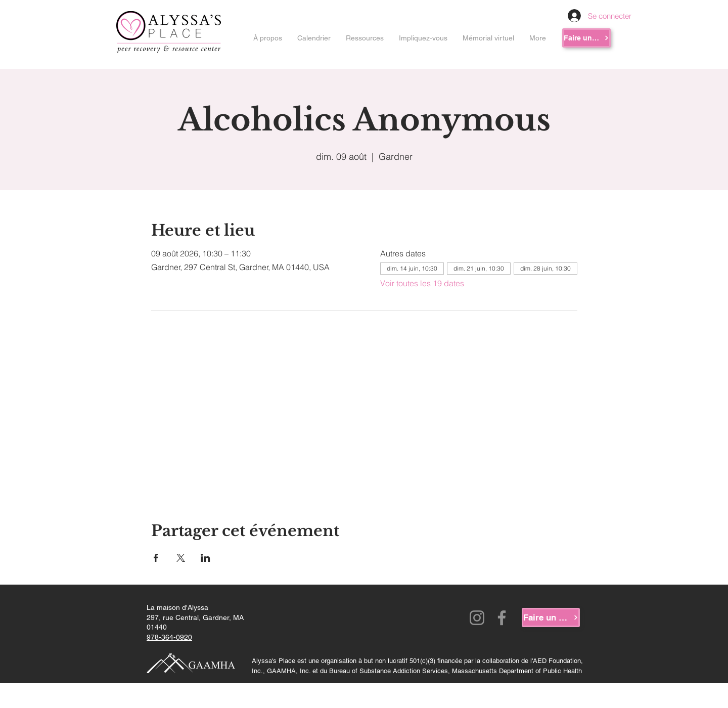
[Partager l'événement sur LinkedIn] (206, 558)
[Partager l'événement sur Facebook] (156, 558)
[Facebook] (502, 618)
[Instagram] (477, 618)
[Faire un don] (586, 38)
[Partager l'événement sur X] (181, 558)
